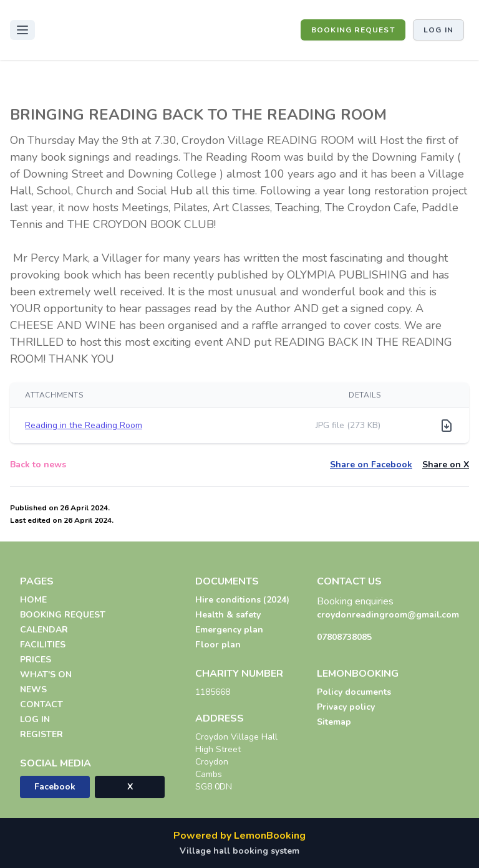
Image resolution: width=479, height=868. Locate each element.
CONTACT (41, 704)
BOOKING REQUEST (353, 30)
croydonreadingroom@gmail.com (388, 615)
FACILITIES (43, 645)
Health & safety (228, 615)
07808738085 (344, 637)
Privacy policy (346, 707)
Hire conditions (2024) (242, 600)
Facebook (55, 787)
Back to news (38, 465)
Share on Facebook (371, 465)
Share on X (446, 465)
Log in (438, 30)
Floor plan (218, 645)
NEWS (33, 689)
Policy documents (354, 692)
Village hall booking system (239, 851)
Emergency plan (229, 630)
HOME (33, 600)
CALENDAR (44, 630)
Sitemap (334, 722)
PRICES (36, 660)
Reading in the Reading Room (84, 425)
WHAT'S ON (46, 675)
